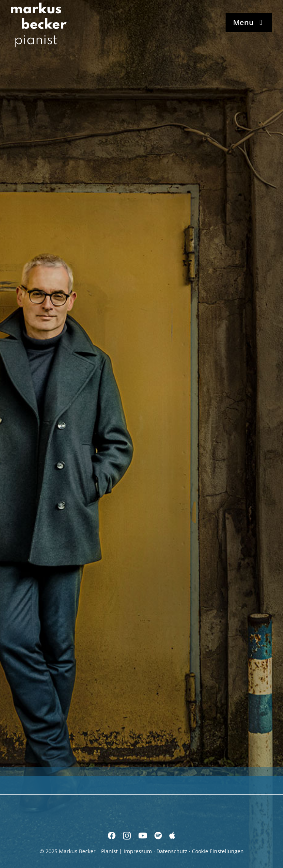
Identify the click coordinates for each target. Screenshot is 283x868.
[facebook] (112, 836)
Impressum (138, 851)
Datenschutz (172, 851)
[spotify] (158, 836)
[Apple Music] (172, 836)
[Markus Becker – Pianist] (39, 5)
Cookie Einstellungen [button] (218, 851)
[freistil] (213, 617)
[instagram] (127, 836)
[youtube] (143, 836)
